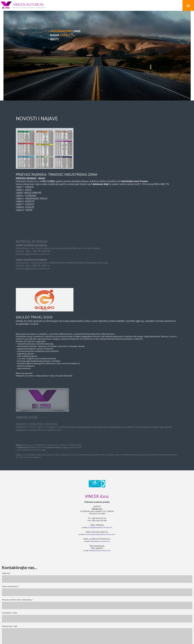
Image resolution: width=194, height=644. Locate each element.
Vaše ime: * (6, 573)
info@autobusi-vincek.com (100, 550)
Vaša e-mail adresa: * (10, 586)
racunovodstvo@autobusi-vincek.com (100, 534)
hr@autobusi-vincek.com (100, 541)
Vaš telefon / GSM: (10, 613)
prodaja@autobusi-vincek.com (100, 527)
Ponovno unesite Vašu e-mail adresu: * (18, 600)
